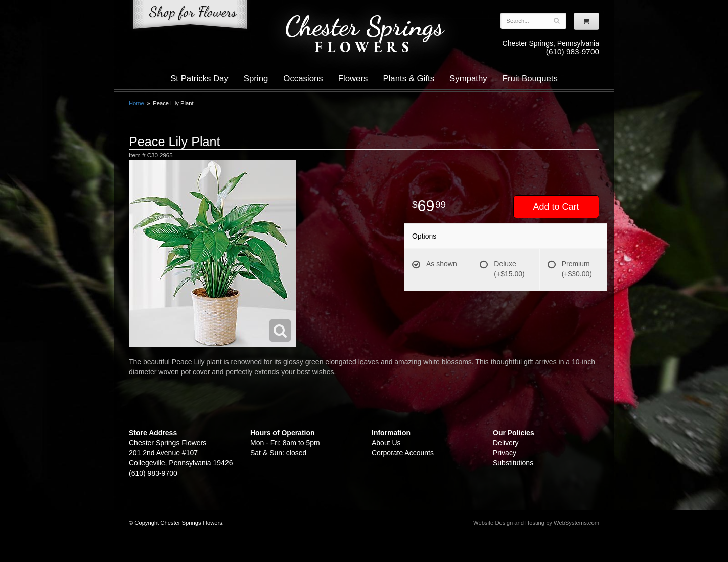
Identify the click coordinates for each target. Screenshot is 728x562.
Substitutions (513, 463)
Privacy (505, 453)
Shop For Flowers (190, 16)
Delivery (506, 443)
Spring (256, 79)
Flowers (353, 79)
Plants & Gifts (408, 79)
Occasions (303, 79)
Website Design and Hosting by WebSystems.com (536, 523)
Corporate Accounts (403, 453)
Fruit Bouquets (530, 79)
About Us (386, 443)
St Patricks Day (199, 79)
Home (136, 103)
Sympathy (468, 79)
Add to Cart (556, 207)
